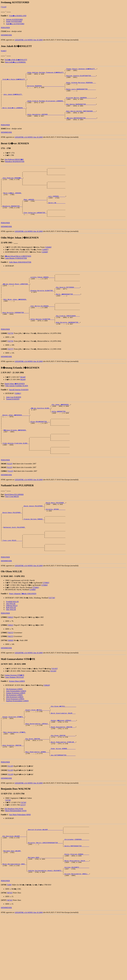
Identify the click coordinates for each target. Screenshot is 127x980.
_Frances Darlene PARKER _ (34, 558)
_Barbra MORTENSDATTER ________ (76, 905)
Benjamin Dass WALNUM (12, 910)
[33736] (23, 857)
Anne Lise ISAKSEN (14, 424)
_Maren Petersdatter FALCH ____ (76, 922)
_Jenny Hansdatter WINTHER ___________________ (45, 122)
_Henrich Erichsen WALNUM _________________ (45, 885)
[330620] (47, 731)
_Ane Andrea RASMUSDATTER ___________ (81, 110)
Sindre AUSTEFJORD (14, 21)
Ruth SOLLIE (11, 653)
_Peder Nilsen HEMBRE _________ (63, 801)
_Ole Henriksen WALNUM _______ (14, 893)
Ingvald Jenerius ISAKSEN (19, 417)
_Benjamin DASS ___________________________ (45, 918)
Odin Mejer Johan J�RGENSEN (15, 321)
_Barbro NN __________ (56, 217)
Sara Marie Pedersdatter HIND (20, 869)
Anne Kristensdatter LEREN (16, 737)
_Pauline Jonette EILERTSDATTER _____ (81, 77)
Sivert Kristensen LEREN (15, 745)
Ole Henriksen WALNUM (14, 863)
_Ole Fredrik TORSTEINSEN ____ (67, 341)
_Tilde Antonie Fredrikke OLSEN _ (15, 477)
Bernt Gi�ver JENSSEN (13, 206)
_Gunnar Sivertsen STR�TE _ (13, 764)
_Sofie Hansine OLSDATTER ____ (42, 345)
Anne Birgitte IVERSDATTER (16, 276)
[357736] (52, 644)
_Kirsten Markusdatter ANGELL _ (76, 938)
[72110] (4, 7)
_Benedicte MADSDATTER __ (12, 221)
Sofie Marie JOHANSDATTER (20, 280)
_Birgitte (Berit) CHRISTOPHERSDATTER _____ (45, 901)
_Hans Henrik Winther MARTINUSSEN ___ (81, 118)
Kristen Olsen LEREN (17, 727)
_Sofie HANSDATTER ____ (60, 439)
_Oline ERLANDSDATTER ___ (40, 451)
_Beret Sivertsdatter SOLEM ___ (63, 760)
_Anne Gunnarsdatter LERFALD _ (37, 772)
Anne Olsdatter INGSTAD (14, 723)
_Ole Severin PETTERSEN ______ (67, 308)
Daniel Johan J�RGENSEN (15, 411)
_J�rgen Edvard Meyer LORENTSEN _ (16, 304)
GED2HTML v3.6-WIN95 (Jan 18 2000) (29, 40)
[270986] (32, 635)
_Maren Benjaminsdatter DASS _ (14, 926)
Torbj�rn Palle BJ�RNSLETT (16, 60)
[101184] (53, 717)
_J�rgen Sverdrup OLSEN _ (40, 435)
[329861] (18, 420)
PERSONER (5, 28)
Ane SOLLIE (11, 649)
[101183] (54, 714)
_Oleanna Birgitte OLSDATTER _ (42, 311)
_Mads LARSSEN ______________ (35, 214)
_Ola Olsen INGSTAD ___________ (63, 786)
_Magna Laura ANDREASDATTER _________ (81, 92)
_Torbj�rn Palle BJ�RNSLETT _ (14, 81)
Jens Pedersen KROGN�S (14, 168)
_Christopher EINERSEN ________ (76, 897)
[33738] (8, 855)
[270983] (46, 629)
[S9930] (11, 686)
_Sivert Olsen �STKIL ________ (37, 756)
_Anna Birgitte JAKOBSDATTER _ (67, 349)
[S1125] (10, 499)
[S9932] (11, 663)
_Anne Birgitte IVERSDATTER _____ (15, 337)
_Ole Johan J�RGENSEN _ (61, 431)
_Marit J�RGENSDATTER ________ (68, 315)
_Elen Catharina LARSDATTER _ (35, 229)
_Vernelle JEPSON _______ (55, 547)
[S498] (9, 949)
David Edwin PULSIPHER (14, 530)
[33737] (23, 859)
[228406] (48, 265)
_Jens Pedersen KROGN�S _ (12, 188)
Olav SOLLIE (11, 655)
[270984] (44, 631)
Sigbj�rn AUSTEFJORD (15, 24)
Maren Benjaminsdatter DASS (16, 865)
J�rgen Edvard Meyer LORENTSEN (18, 274)
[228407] (45, 267)
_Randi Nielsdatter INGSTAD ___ (63, 776)
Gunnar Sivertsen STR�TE (14, 721)
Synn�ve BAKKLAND (18, 16)
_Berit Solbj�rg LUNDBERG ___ (14, 114)
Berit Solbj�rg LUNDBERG (16, 62)
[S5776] (11, 360)
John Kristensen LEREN (15, 743)
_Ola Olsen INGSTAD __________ (37, 790)
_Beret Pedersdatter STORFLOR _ (63, 793)
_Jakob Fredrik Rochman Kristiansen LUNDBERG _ (45, 106)
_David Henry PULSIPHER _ (55, 539)
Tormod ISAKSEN (13, 426)
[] (4, 31)
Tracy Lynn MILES (12, 532)
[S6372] (11, 679)
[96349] (23, 406)
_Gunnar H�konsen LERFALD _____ (63, 768)
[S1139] (10, 820)
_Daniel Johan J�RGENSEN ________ (16, 443)
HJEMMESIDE (6, 35)
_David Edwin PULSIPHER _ (12, 550)
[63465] (4, 51)
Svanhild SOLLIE (12, 647)
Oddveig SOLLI (12, 651)
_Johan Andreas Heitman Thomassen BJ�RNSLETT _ (46, 73)
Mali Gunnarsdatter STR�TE (15, 782)
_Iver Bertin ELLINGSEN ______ (42, 329)
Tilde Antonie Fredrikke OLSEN (17, 413)
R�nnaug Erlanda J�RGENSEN (15, 461)
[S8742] (10, 957)
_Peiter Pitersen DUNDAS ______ (76, 914)
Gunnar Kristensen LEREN (16, 739)
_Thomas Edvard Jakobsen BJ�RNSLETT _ (81, 69)
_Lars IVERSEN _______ (56, 210)
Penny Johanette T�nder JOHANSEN (23, 640)
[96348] (23, 404)
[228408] (45, 270)
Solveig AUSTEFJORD (14, 20)
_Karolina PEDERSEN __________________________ (45, 88)
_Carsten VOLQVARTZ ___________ (76, 930)
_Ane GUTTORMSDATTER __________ (63, 809)
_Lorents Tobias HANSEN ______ (42, 296)
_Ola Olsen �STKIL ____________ (63, 752)
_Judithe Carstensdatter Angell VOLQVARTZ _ (45, 934)
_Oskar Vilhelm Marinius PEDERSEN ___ (81, 84)
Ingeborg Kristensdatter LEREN (17, 747)
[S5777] (11, 376)
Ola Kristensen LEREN (14, 735)
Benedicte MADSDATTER (15, 170)
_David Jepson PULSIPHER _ (34, 543)
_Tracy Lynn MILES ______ (12, 584)
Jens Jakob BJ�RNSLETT (13, 98)
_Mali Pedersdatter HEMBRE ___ (37, 805)
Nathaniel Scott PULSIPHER (14, 568)
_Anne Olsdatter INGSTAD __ (13, 797)
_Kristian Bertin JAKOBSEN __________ (81, 102)
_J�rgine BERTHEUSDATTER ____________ (81, 126)
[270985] (36, 633)
